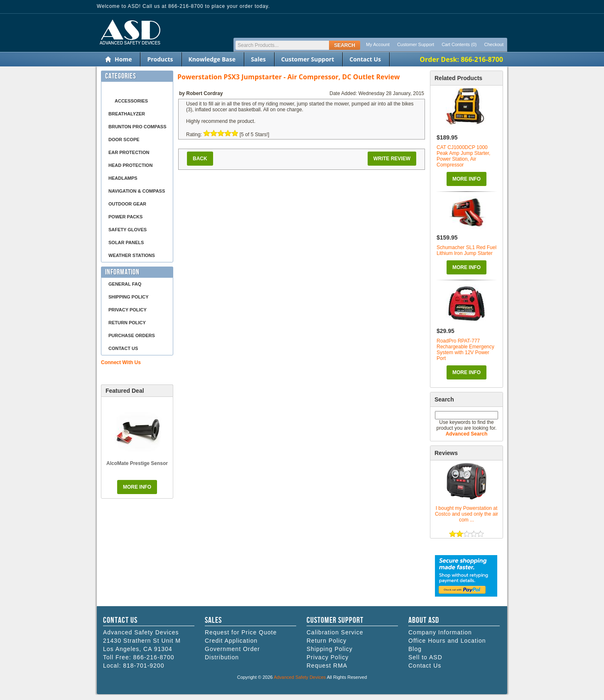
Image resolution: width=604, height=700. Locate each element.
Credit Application (231, 641)
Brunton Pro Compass (137, 127)
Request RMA (327, 666)
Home (123, 59)
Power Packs (125, 217)
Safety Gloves (128, 230)
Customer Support (416, 44)
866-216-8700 (153, 657)
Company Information (440, 632)
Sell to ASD (425, 657)
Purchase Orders (132, 335)
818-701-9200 (144, 666)
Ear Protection (129, 152)
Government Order (232, 649)
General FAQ (125, 284)
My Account (378, 44)
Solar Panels (126, 242)
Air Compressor (129, 88)
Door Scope (124, 140)
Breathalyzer (127, 114)
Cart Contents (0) (459, 44)
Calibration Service (335, 632)
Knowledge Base (212, 59)
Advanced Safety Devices (300, 677)
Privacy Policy (128, 310)
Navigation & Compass (137, 191)
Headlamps (123, 178)
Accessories (131, 101)
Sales (258, 59)
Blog (415, 649)
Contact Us (365, 59)
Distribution (222, 657)
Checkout (494, 44)
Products (160, 59)
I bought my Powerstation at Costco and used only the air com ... (467, 514)
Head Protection (130, 165)
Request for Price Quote (241, 632)
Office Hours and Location (447, 641)
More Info (467, 179)
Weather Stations (132, 255)
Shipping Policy (129, 297)
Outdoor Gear (127, 204)
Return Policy (127, 323)
